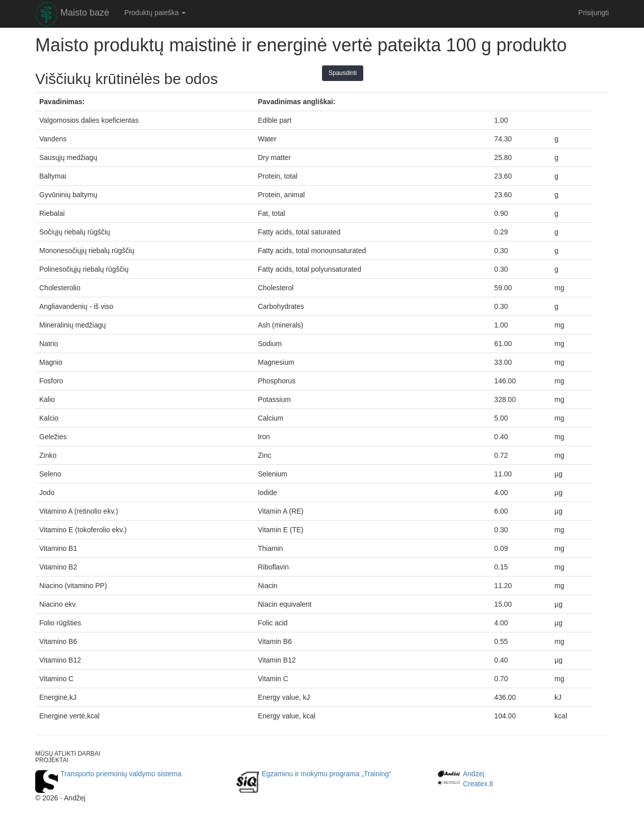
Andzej (474, 774)
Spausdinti (343, 73)
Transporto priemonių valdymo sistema (121, 774)
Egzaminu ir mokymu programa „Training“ (327, 774)
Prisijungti (593, 13)
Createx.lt (478, 784)
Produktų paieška (155, 13)
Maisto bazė (85, 13)
